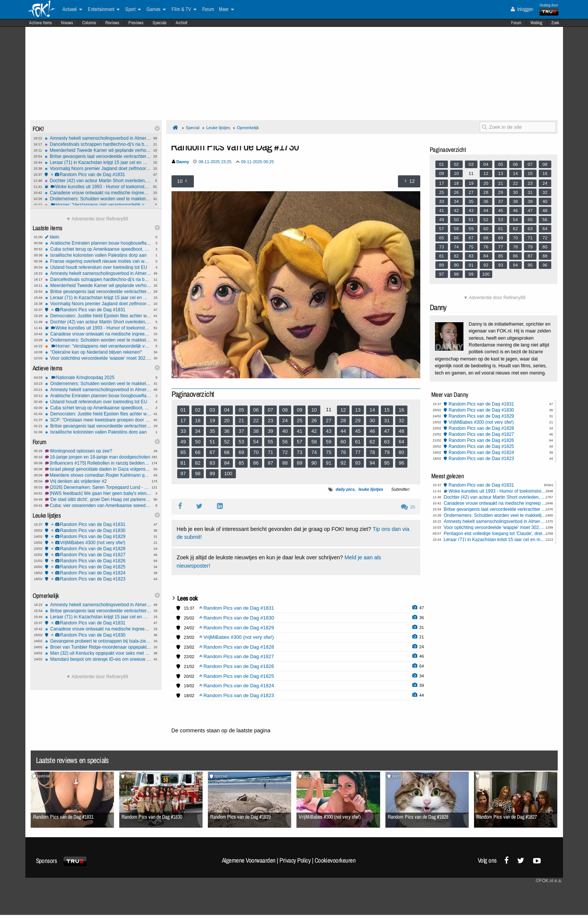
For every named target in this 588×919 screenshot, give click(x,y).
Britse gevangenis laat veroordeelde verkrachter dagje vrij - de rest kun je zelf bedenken (98, 156)
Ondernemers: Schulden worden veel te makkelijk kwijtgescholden (98, 199)
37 (241, 431)
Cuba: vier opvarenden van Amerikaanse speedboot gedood (98, 506)
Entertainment (104, 9)
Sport (133, 9)
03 (212, 410)
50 (198, 442)
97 (183, 474)
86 (256, 463)
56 (285, 442)
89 (299, 463)
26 (314, 420)
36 (227, 431)
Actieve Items (41, 23)
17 (183, 420)
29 (358, 420)
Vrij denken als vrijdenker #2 (98, 481)
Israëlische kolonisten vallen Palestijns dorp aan (98, 255)
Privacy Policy (295, 860)
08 (285, 410)
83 (212, 463)
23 (270, 420)
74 (314, 452)
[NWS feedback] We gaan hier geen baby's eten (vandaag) (98, 493)
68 (227, 452)
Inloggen (522, 9)
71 (270, 452)
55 (270, 442)
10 (314, 410)
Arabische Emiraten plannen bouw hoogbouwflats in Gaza (98, 243)
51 (212, 442)
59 (329, 442)
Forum (516, 23)
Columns (89, 23)
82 (198, 463)
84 (227, 463)
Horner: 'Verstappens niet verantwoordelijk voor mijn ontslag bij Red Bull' (98, 205)
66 (198, 452)
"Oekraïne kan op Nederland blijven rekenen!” (98, 352)
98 (198, 474)
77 (358, 452)
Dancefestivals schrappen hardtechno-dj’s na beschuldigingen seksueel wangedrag (98, 144)
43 (329, 431)
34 (198, 431)
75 (329, 452)
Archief (182, 23)
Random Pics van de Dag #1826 (98, 561)
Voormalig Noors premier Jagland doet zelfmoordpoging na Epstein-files (98, 169)
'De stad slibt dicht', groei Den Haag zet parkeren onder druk (98, 499)
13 (358, 410)
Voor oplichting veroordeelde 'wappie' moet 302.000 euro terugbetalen (98, 358)
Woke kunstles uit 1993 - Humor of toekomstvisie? (98, 187)
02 (198, 410)
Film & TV (184, 9)
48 (401, 431)
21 (241, 420)
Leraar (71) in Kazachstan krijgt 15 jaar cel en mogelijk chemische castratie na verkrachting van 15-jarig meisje (98, 162)
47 (387, 431)
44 (343, 431)
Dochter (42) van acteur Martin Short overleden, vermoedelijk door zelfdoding (98, 181)
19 (212, 420)
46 (372, 431)
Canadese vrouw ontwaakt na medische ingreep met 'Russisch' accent (98, 193)
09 (299, 410)
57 (299, 442)
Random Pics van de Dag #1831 (98, 175)
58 (314, 442)
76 (343, 452)
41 (299, 431)
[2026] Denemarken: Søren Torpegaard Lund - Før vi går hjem (98, 487)
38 (256, 431)
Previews (136, 23)
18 (198, 420)
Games (156, 9)
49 (183, 442)
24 (285, 420)
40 (285, 431)
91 (329, 463)
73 (299, 452)
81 (183, 463)
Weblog (536, 23)
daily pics (345, 489)
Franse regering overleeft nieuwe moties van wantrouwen (98, 261)
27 (329, 420)
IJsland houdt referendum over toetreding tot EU (98, 267)
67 (212, 452)
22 (256, 420)
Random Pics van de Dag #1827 (98, 555)
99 (212, 474)
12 (343, 410)
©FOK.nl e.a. (549, 881)
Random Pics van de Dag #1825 (98, 567)
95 (387, 463)
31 (387, 420)
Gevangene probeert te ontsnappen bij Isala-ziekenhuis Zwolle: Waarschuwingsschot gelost (98, 641)
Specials (160, 23)
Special (193, 128)
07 (270, 410)
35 (212, 431)
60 (343, 442)
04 (227, 410)
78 (372, 452)
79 (387, 452)
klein (98, 237)
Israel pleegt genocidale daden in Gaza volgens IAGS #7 (98, 469)
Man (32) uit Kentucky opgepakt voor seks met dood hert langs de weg (98, 653)
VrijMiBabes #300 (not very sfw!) (98, 543)
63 (387, 442)
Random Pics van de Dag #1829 (98, 537)
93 (358, 463)
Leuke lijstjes (218, 128)
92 (343, 463)
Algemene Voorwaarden (249, 860)
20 (227, 420)
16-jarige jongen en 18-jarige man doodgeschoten (98, 457)
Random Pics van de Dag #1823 (98, 579)
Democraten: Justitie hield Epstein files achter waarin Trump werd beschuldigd (98, 316)
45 (358, 431)
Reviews (112, 23)
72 (285, 452)
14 (372, 410)
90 (314, 463)
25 (299, 420)
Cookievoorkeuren (335, 860)
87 (270, 463)
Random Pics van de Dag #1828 (98, 549)
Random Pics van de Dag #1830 (98, 530)
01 (183, 410)
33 (183, 431)
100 (228, 474)
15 (387, 410)
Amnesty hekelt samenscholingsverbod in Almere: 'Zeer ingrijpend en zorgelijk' (98, 138)
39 (270, 431)
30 (372, 420)
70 (256, 452)
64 (401, 442)
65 (183, 452)
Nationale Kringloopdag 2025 (98, 378)
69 (241, 452)
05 (241, 410)
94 (372, 463)
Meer (226, 9)
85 (241, 463)
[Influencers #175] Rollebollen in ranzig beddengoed (98, 463)
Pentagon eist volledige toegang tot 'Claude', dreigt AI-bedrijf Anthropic (495, 534)
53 (241, 442)
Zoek (555, 23)
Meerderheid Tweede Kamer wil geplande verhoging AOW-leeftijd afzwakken (98, 150)
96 (401, 463)
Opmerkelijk (248, 128)
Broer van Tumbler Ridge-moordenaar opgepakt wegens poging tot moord (98, 647)
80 (401, 452)
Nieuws (67, 23)
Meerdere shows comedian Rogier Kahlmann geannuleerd (98, 475)
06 (256, 410)
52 (227, 442)
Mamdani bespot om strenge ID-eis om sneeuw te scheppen (98, 659)
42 (314, 431)
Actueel (72, 9)
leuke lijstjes (371, 489)
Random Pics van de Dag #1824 (98, 573)
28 (343, 420)
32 (401, 420)
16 (401, 410)
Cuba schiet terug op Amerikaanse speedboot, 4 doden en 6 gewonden (98, 249)
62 (372, 442)
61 (358, 442)
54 (256, 442)
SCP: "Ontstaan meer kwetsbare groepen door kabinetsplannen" (98, 420)
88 (285, 463)
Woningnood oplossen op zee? (98, 451)
